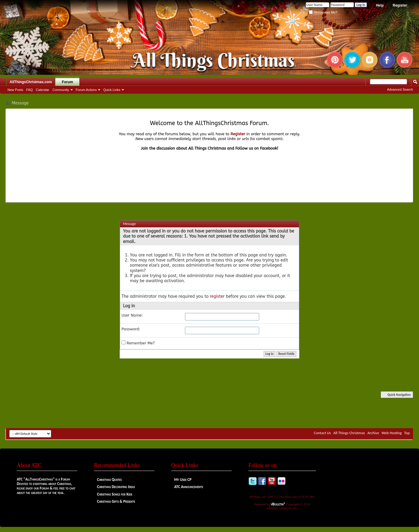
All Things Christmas (349, 433)
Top (407, 433)
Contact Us (322, 433)
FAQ (30, 90)
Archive (373, 433)
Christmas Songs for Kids (115, 494)
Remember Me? (323, 12)
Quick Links (112, 90)
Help (380, 5)
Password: (131, 329)
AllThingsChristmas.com (31, 82)
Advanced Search (400, 89)
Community (61, 90)
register (217, 296)
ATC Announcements (189, 487)
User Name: (132, 315)
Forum (67, 82)
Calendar (43, 90)
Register (400, 5)
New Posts (15, 90)
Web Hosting (392, 433)
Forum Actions (86, 90)
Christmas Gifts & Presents (116, 501)
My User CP (183, 479)
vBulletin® (278, 504)
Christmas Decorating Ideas (116, 487)
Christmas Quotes (109, 479)
